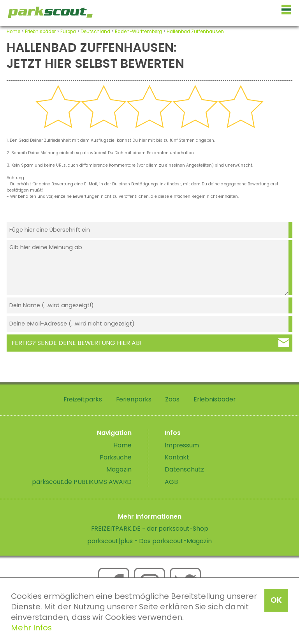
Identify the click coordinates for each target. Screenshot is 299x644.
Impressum (182, 445)
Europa (68, 32)
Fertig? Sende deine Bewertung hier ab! (77, 343)
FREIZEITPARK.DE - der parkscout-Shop (150, 529)
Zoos (172, 399)
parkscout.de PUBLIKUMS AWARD (82, 482)
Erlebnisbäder (40, 32)
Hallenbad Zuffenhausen (195, 32)
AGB (171, 482)
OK (276, 600)
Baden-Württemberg (138, 32)
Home (13, 32)
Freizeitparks (83, 399)
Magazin (119, 469)
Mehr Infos (31, 628)
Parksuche (116, 457)
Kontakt (177, 457)
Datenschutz (184, 469)
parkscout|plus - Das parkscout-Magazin (149, 541)
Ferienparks (134, 399)
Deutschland (95, 32)
